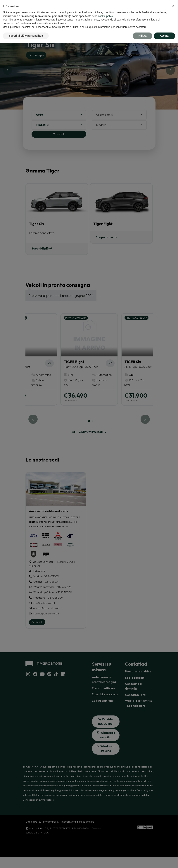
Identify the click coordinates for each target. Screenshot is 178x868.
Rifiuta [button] (143, 36)
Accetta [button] (164, 36)
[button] (173, 6)
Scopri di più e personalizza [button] (26, 36)
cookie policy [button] (105, 16)
